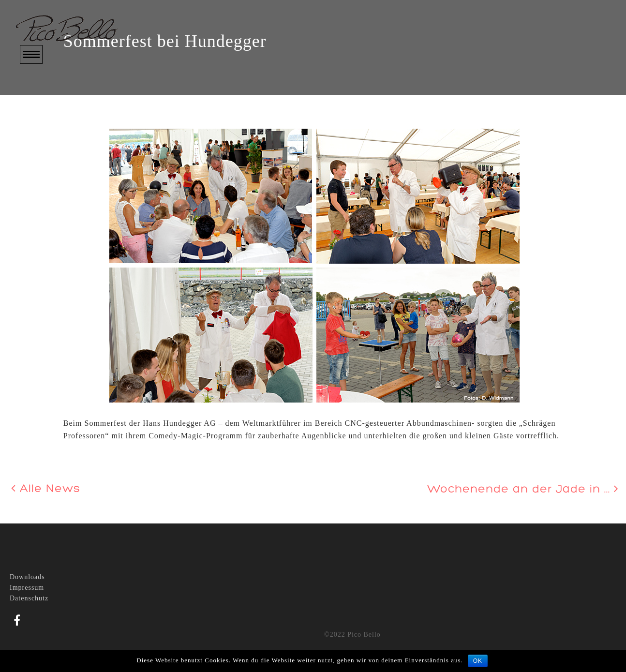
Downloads (27, 577)
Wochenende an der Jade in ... (523, 490)
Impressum (27, 588)
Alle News (46, 489)
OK (478, 661)
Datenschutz (29, 598)
